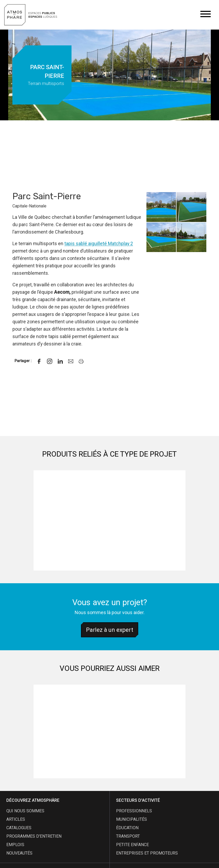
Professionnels (134, 811)
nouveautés (19, 853)
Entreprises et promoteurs (147, 853)
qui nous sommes (25, 811)
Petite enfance (132, 845)
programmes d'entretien (34, 836)
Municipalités (132, 819)
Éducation (127, 828)
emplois (15, 845)
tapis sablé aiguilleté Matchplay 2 (99, 243)
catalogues (19, 828)
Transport (128, 836)
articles (16, 819)
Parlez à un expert (110, 630)
